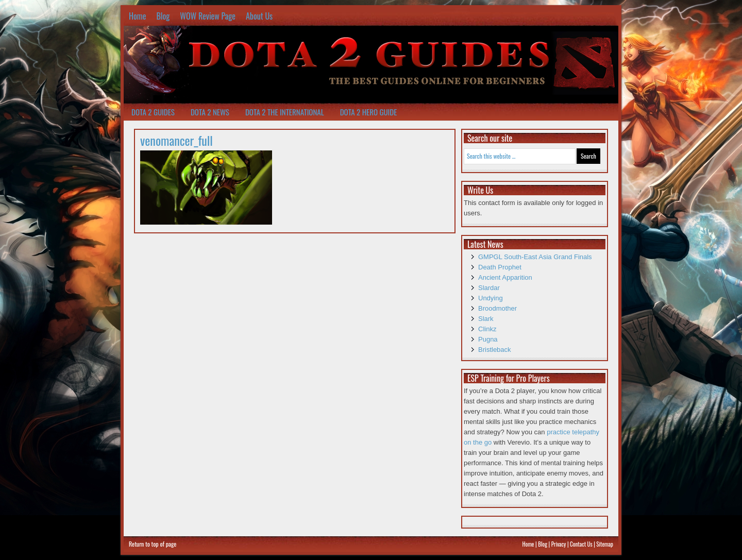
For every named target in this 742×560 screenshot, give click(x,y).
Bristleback (495, 350)
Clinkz (487, 329)
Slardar (489, 288)
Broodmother (498, 308)
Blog (163, 16)
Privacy (559, 544)
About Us (259, 16)
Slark (486, 319)
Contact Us (581, 544)
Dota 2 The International (285, 112)
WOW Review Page (208, 16)
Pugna (488, 339)
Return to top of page (153, 544)
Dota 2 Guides (153, 112)
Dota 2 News (210, 112)
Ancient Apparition (505, 277)
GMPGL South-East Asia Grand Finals (535, 257)
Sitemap (605, 544)
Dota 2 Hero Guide (369, 112)
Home (137, 16)
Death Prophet (500, 267)
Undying (491, 298)
